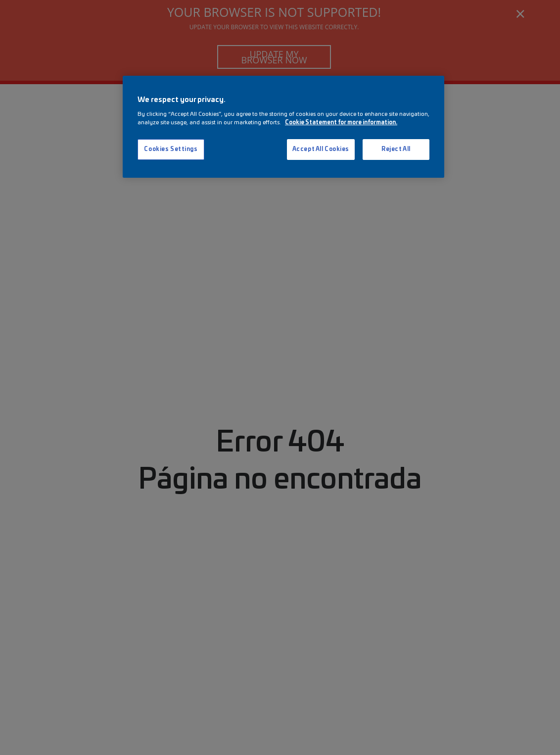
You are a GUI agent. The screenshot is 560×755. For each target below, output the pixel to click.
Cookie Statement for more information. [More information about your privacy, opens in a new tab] (341, 123)
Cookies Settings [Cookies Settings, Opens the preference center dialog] (171, 149)
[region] (283, 127)
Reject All (396, 149)
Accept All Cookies (321, 149)
